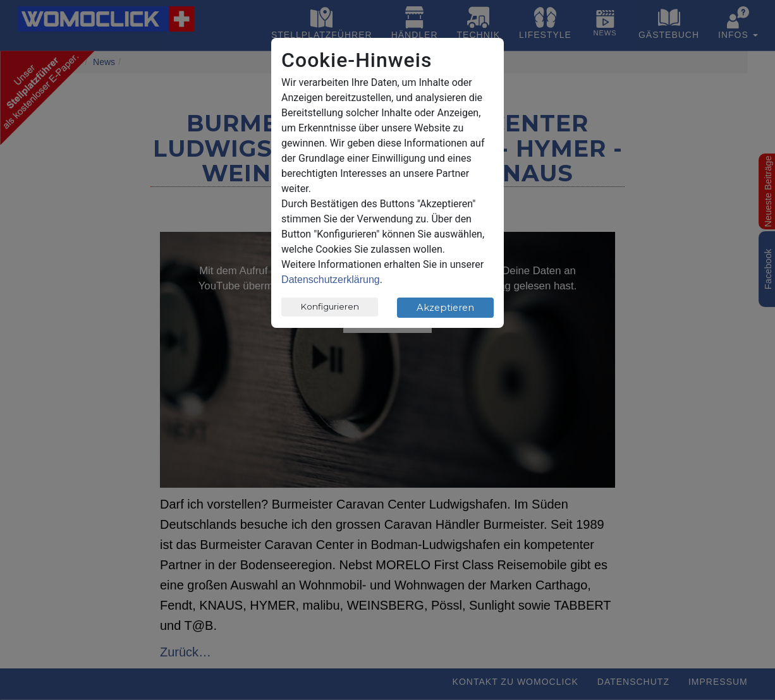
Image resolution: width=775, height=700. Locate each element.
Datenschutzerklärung (331, 280)
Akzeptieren (445, 308)
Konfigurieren (330, 306)
